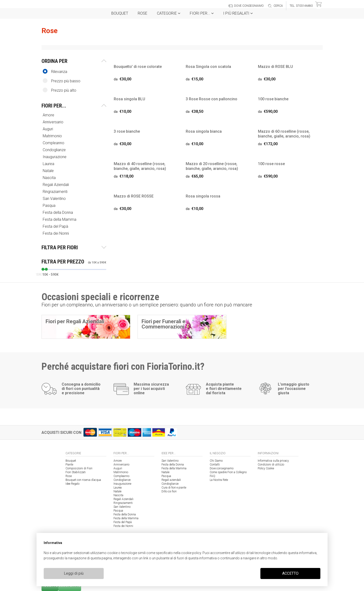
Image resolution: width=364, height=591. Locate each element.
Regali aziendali (171, 480)
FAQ (212, 476)
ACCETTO (290, 573)
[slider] (43, 269)
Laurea (49, 164)
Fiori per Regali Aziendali (75, 321)
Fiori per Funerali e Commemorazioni (164, 324)
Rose (143, 13)
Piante (69, 465)
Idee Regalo (72, 484)
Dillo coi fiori (169, 491)
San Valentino (55, 199)
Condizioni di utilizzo (271, 465)
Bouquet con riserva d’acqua (83, 480)
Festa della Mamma (60, 219)
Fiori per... (202, 13)
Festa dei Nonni (56, 233)
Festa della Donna (58, 212)
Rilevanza (55, 71)
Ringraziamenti (56, 192)
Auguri (48, 129)
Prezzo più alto (60, 90)
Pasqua (50, 206)
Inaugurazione (55, 157)
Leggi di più (74, 573)
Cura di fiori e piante (174, 488)
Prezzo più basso (62, 81)
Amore (49, 115)
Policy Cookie (266, 468)
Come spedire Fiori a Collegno (228, 472)
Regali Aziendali (56, 185)
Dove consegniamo (222, 468)
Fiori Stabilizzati (76, 472)
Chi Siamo (216, 461)
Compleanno (54, 143)
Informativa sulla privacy (273, 461)
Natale (49, 171)
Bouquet (120, 13)
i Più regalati (238, 13)
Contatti (215, 465)
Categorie (169, 13)
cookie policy (191, 553)
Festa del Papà (56, 226)
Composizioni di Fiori (79, 468)
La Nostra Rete (219, 480)
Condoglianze (55, 150)
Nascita (50, 178)
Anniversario (54, 122)
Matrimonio (53, 136)
